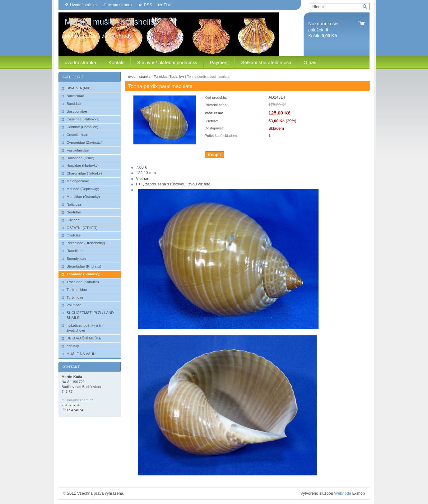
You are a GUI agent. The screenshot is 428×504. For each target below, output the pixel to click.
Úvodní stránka (83, 5)
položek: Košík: (323, 30)
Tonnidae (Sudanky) (169, 77)
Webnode (343, 493)
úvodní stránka (139, 77)
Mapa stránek (120, 5)
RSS (148, 5)
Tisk (167, 5)
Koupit (214, 155)
